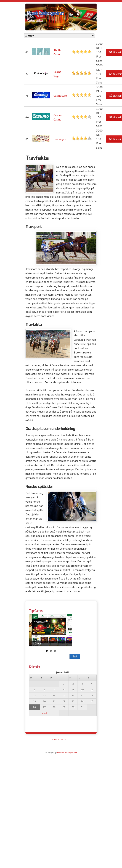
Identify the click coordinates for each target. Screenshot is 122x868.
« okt (44, 713)
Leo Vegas (60, 139)
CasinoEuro (60, 96)
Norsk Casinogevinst (45, 13)
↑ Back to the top (59, 739)
